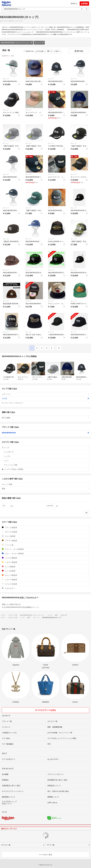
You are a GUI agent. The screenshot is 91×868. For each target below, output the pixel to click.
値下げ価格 (45, 418)
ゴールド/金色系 (45, 584)
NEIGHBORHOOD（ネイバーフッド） (17, 43)
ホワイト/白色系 (45, 532)
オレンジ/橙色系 (45, 575)
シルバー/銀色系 (45, 580)
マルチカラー (45, 588)
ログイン (74, 4)
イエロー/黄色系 (45, 562)
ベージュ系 (45, 545)
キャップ (39, 43)
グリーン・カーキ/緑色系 (45, 549)
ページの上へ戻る (45, 855)
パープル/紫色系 (45, 558)
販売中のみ (29, 51)
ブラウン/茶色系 (45, 541)
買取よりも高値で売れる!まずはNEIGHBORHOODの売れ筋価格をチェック (45, 606)
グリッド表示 (54, 51)
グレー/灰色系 (45, 536)
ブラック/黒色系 (45, 527)
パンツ (46, 461)
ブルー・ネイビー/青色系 (45, 553)
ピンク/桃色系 (45, 567)
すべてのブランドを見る (45, 710)
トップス (46, 456)
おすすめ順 (40, 51)
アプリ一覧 (51, 845)
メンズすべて (46, 452)
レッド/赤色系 (45, 571)
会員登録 (84, 4)
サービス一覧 (6, 845)
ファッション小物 (46, 465)
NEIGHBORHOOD (45, 433)
